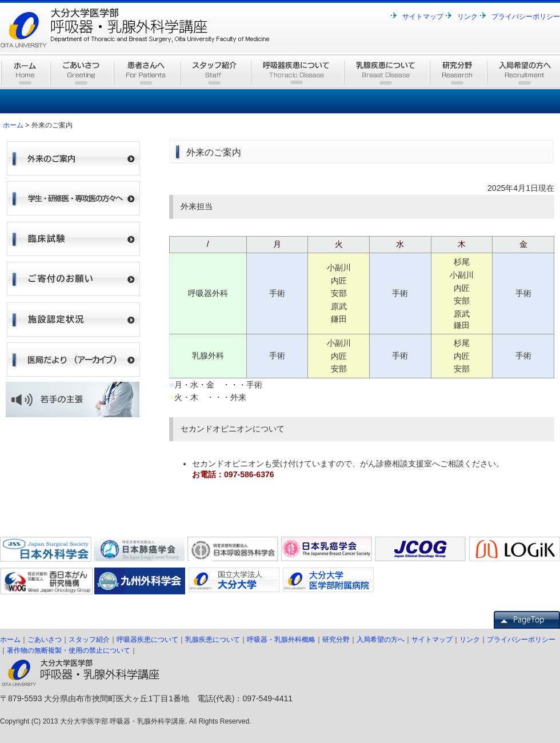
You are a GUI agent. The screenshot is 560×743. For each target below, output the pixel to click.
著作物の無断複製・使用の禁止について (69, 650)
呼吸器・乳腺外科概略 (281, 640)
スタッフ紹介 (89, 640)
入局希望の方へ (381, 640)
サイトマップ (423, 17)
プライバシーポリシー (526, 17)
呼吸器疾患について (147, 640)
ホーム (13, 125)
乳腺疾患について (213, 640)
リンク (467, 17)
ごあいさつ (45, 640)
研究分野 (336, 640)
